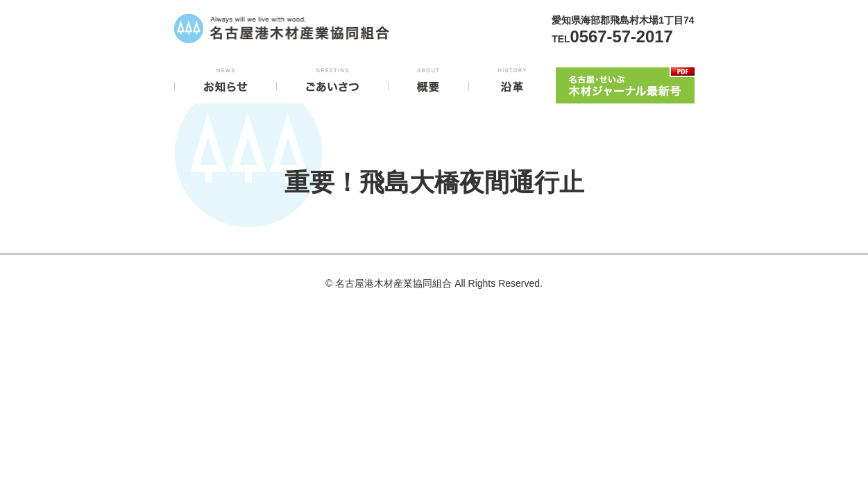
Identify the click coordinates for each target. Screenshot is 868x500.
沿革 (512, 83)
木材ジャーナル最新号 (625, 83)
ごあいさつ (333, 83)
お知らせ (225, 83)
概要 (428, 83)
